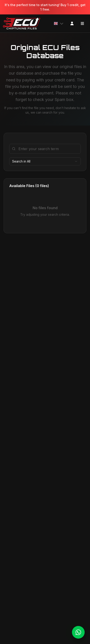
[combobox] (45, 161)
